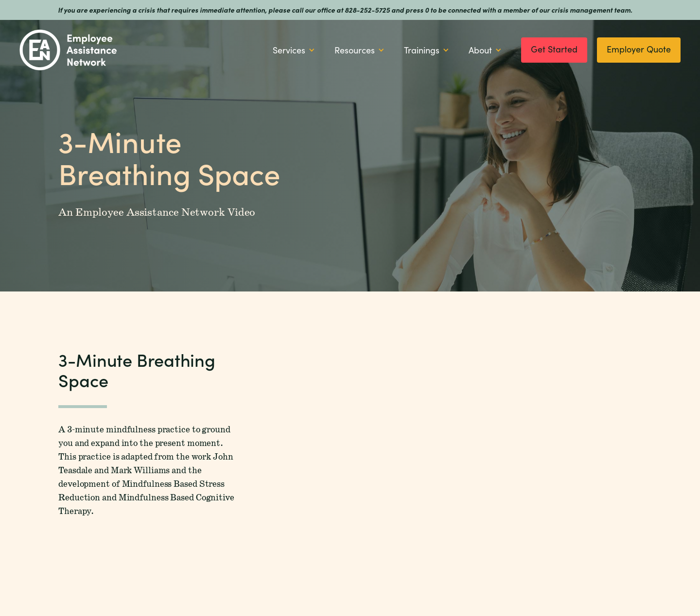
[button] (294, 50)
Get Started (554, 49)
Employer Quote (639, 49)
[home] (68, 50)
